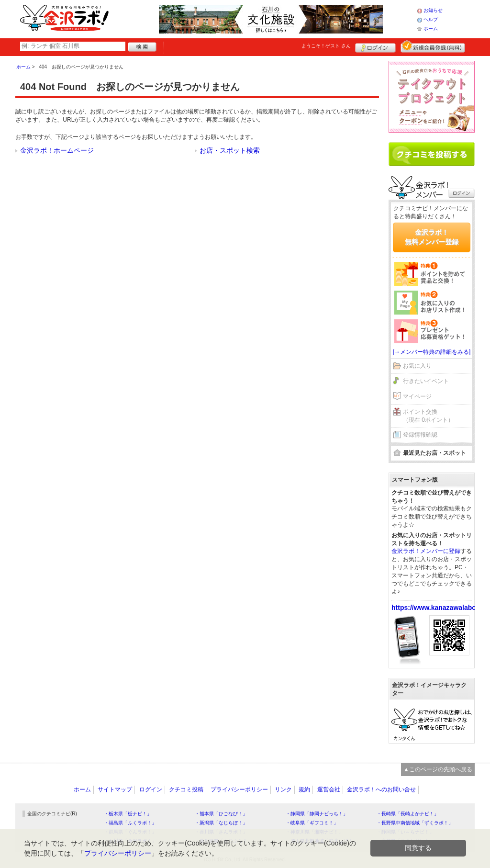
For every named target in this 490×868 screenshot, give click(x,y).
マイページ (417, 396)
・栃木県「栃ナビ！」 (128, 814)
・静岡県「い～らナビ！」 (405, 832)
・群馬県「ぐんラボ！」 (130, 832)
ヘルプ (431, 19)
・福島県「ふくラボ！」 (130, 823)
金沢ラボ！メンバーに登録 (426, 551)
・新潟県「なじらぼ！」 (221, 823)
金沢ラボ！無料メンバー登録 (432, 237)
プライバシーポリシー (239, 789)
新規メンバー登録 (433, 46)
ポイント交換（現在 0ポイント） (428, 416)
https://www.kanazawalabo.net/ (441, 608)
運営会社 (329, 789)
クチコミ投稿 (186, 789)
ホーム (431, 28)
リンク (283, 789)
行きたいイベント (426, 381)
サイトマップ (115, 789)
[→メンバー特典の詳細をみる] (432, 352)
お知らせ (433, 10)
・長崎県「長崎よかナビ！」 (408, 814)
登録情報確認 (420, 435)
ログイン (375, 46)
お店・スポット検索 (230, 150)
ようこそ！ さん (326, 46)
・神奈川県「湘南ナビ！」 (314, 832)
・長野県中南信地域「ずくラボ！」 (415, 823)
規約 (304, 789)
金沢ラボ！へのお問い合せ (381, 789)
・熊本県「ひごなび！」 (221, 814)
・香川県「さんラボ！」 (221, 832)
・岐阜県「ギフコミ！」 (312, 823)
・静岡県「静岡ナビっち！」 (317, 814)
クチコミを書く (432, 154)
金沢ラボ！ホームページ (57, 150)
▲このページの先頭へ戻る (438, 769)
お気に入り (417, 366)
